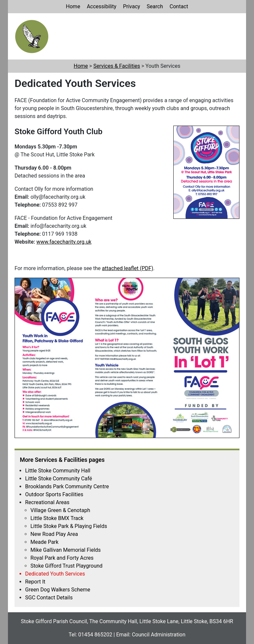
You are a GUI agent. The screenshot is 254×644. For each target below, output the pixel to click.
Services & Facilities (117, 66)
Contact (179, 6)
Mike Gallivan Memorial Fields (66, 550)
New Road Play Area (54, 534)
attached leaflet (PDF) (127, 268)
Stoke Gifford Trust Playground (66, 566)
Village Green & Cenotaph (60, 510)
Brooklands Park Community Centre (67, 486)
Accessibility (102, 6)
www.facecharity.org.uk (64, 242)
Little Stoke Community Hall (58, 471)
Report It (35, 582)
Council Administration (159, 635)
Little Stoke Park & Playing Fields (69, 526)
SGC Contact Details (49, 598)
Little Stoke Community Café (59, 479)
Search (155, 6)
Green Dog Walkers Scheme (58, 590)
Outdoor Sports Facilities (54, 494)
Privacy (132, 6)
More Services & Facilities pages (62, 460)
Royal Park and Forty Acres (62, 558)
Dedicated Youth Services (55, 574)
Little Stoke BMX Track (57, 518)
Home (73, 6)
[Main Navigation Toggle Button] (233, 36)
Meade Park (44, 542)
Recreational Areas (47, 502)
